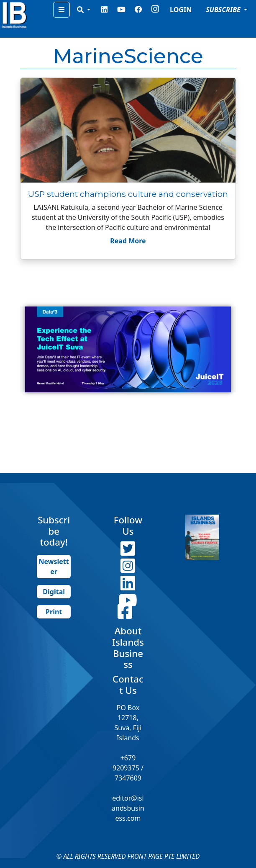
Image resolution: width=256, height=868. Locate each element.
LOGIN (181, 10)
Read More (128, 241)
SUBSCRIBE (224, 10)
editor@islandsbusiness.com (128, 808)
